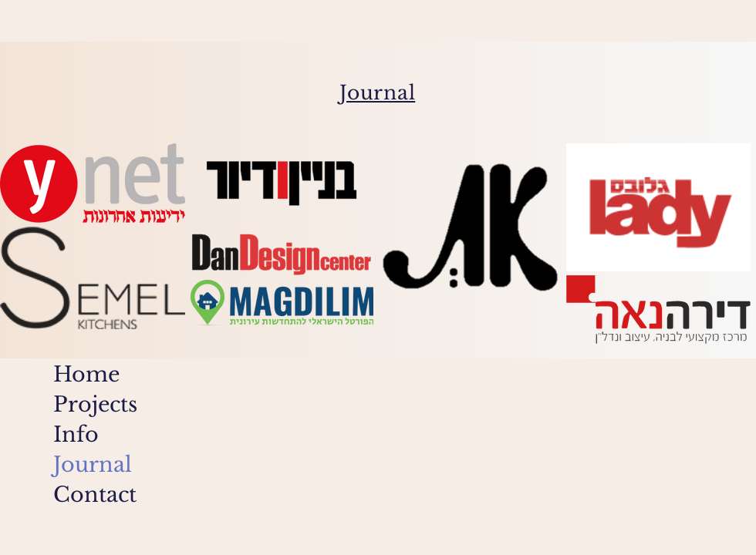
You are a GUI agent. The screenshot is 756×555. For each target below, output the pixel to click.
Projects (95, 404)
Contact (95, 494)
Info (76, 434)
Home (86, 374)
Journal (93, 464)
